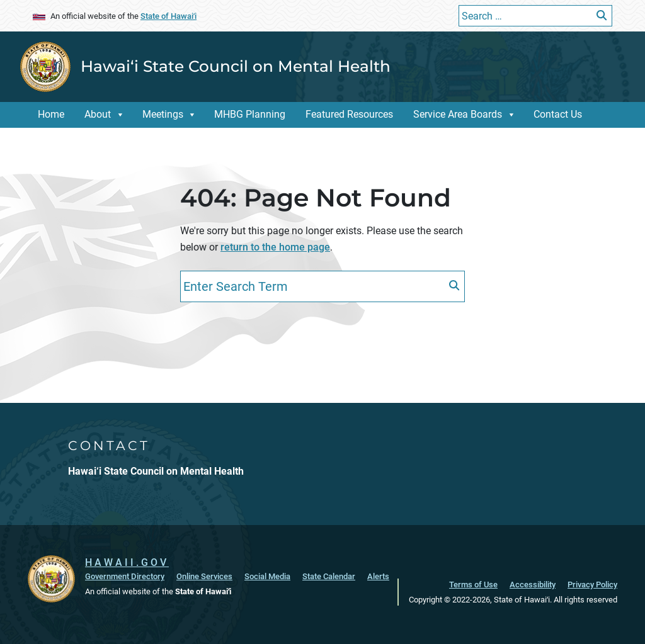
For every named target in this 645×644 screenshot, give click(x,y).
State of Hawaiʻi (168, 16)
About (98, 114)
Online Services (204, 576)
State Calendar (329, 576)
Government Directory (125, 576)
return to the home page (275, 247)
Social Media (267, 576)
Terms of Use (473, 585)
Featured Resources (349, 114)
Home (51, 114)
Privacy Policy (592, 585)
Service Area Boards (458, 114)
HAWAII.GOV (127, 562)
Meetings (163, 114)
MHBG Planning (250, 114)
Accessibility (533, 585)
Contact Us (558, 114)
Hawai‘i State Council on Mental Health (236, 66)
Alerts (378, 576)
